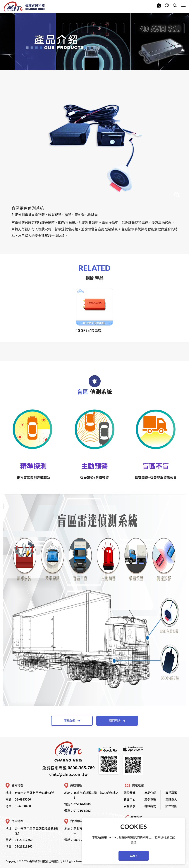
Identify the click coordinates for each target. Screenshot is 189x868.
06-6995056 (23, 799)
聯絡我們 (150, 806)
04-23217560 (24, 840)
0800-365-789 (81, 768)
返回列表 (117, 721)
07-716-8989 (82, 804)
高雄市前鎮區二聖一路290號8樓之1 (96, 795)
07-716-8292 (82, 811)
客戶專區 (171, 793)
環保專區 (150, 799)
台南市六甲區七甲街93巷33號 (34, 793)
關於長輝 (130, 793)
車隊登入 (171, 799)
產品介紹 (150, 793)
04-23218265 (24, 846)
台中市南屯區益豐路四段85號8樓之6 (36, 831)
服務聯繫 (72, 721)
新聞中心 (130, 799)
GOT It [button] (134, 856)
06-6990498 (23, 806)
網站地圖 (171, 806)
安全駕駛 (130, 806)
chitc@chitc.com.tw (68, 774)
